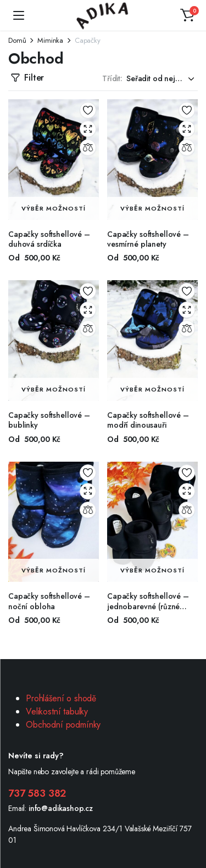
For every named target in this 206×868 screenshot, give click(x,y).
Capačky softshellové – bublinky (49, 420)
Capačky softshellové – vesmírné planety (148, 239)
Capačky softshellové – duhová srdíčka (49, 239)
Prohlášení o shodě (61, 698)
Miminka (50, 40)
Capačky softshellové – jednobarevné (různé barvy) (148, 606)
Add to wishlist (88, 110)
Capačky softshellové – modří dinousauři (148, 420)
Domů (17, 40)
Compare (88, 147)
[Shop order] (162, 79)
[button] (187, 15)
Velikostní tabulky (57, 711)
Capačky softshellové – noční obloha (49, 601)
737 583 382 (37, 793)
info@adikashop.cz (61, 808)
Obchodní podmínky (63, 725)
